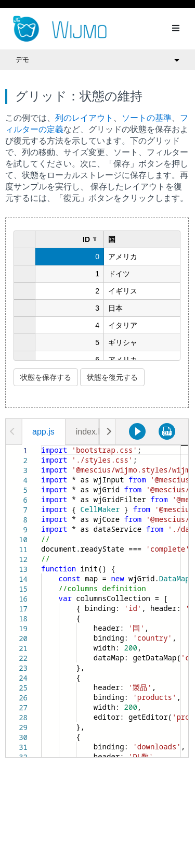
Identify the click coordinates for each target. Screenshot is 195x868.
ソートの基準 (147, 118)
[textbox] (41, 445)
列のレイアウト (84, 118)
